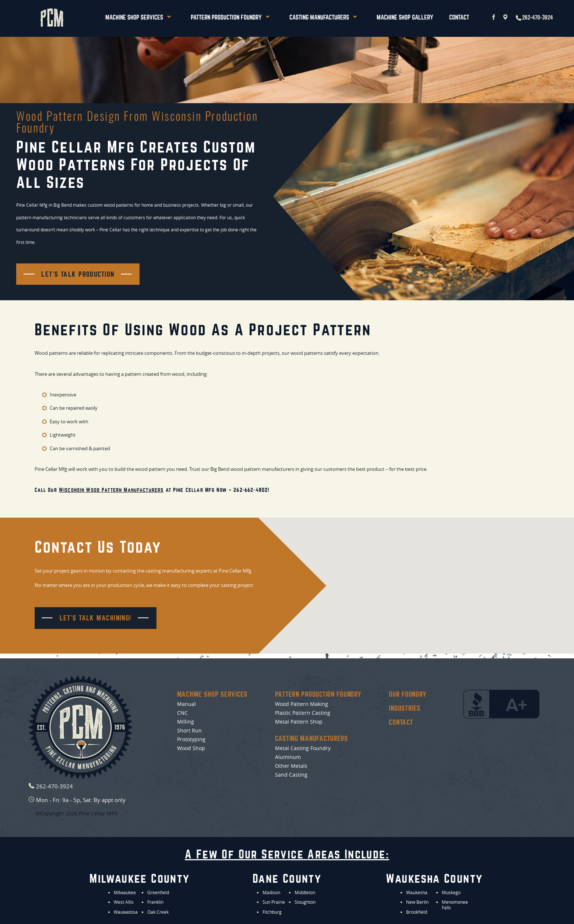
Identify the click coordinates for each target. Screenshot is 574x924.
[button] (451, 581)
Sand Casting (291, 775)
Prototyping (191, 739)
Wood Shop (191, 748)
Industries (404, 708)
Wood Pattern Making (302, 704)
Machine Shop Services (138, 17)
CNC (182, 713)
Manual (186, 704)
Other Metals (291, 766)
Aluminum (288, 757)
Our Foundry (408, 694)
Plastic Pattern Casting (303, 713)
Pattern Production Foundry (230, 17)
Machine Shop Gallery (405, 17)
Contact (459, 17)
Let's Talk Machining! (96, 618)
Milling (186, 722)
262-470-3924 (534, 18)
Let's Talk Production (78, 274)
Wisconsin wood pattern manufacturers (111, 490)
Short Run (189, 731)
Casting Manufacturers (323, 17)
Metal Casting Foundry (303, 748)
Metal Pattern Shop (299, 722)
